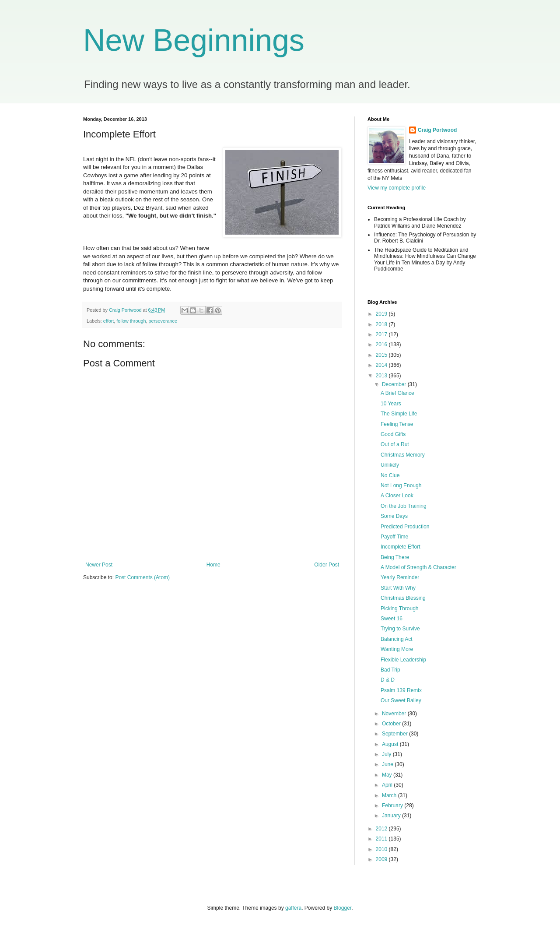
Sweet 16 (392, 619)
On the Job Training (404, 506)
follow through (131, 321)
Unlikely (390, 465)
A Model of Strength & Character (418, 567)
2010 (382, 849)
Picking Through (400, 608)
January (392, 816)
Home (213, 565)
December (395, 384)
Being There (395, 557)
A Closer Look (397, 496)
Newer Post (99, 565)
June (388, 764)
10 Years (391, 404)
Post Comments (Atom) (142, 577)
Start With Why (398, 588)
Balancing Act (397, 639)
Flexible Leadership (403, 660)
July (387, 754)
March (390, 795)
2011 (382, 839)
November (395, 714)
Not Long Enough (401, 485)
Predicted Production (405, 527)
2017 (382, 334)
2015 (382, 355)
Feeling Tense (397, 424)
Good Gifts (393, 434)
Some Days (394, 516)
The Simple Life (399, 414)
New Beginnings (194, 40)
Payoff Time (394, 537)
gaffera (293, 908)
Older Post (327, 565)
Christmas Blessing (403, 598)
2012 (382, 829)
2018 (382, 324)
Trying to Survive (400, 629)
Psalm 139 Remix (401, 690)
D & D (388, 680)
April (388, 785)
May (388, 775)
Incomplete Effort (401, 547)
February (393, 805)
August (391, 744)
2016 (382, 345)
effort (108, 321)
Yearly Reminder (400, 577)
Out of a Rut (395, 444)
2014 (382, 365)
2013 (382, 376)
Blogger (343, 908)
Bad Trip (390, 670)
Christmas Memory (403, 455)
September (395, 734)
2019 (382, 314)
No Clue (390, 475)
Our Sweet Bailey (401, 700)
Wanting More (397, 649)
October (392, 724)
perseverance (163, 321)
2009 (382, 859)
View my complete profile (397, 188)
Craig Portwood (437, 130)
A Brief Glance (397, 393)
